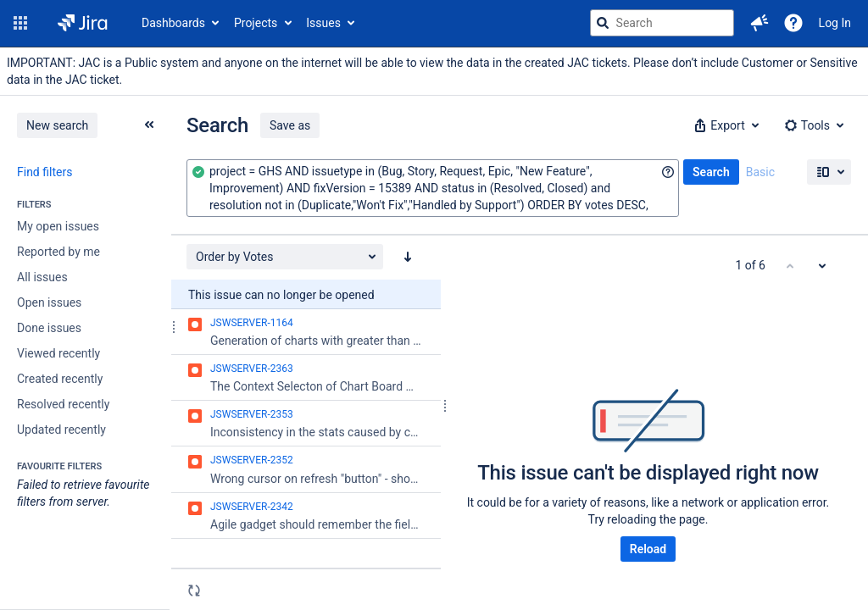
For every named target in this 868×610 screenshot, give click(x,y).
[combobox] (433, 188)
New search (57, 125)
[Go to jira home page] (83, 23)
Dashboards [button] (173, 23)
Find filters (45, 172)
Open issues (49, 302)
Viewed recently (58, 353)
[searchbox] (662, 23)
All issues (42, 277)
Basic (760, 172)
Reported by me (58, 252)
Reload (648, 549)
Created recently (60, 379)
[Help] (793, 23)
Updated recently (61, 430)
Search (711, 172)
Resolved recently (63, 404)
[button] (20, 23)
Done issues (49, 328)
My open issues (58, 226)
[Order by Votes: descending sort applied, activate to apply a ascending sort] (408, 257)
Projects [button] (256, 23)
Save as (290, 125)
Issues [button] (323, 23)
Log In (835, 23)
